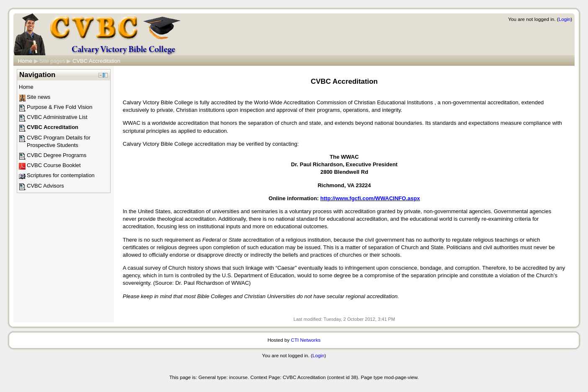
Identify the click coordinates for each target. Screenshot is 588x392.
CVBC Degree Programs (57, 155)
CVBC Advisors (45, 186)
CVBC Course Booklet (54, 165)
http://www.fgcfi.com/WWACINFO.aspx (370, 198)
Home (25, 61)
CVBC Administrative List (57, 117)
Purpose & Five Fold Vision (60, 107)
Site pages (52, 61)
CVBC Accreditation (96, 61)
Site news (39, 97)
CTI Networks (306, 340)
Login (565, 19)
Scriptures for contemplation (61, 175)
